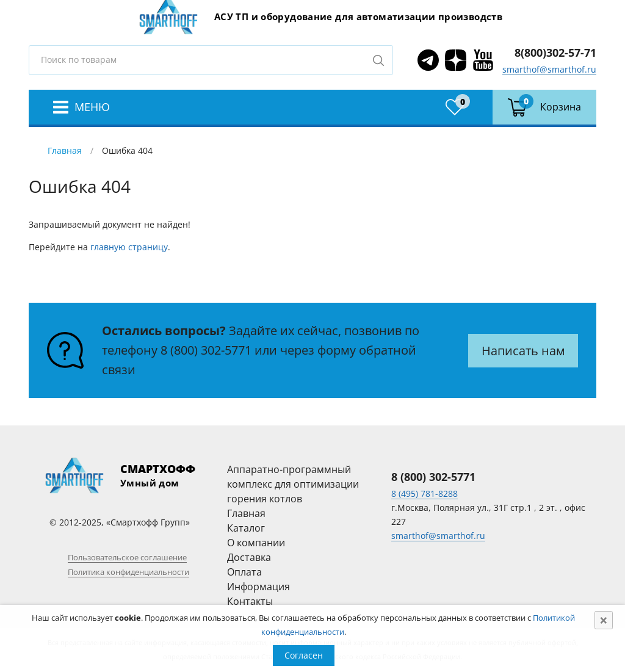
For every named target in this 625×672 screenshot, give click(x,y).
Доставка (249, 557)
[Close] (604, 620)
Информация (258, 587)
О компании (256, 543)
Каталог (246, 528)
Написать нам (523, 351)
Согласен (304, 655)
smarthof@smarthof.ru (549, 69)
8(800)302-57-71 (555, 52)
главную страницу (129, 247)
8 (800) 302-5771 (206, 350)
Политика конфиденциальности (128, 572)
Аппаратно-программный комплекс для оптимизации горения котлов (293, 484)
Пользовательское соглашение (127, 557)
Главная (65, 150)
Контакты (250, 601)
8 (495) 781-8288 (424, 493)
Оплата (244, 572)
